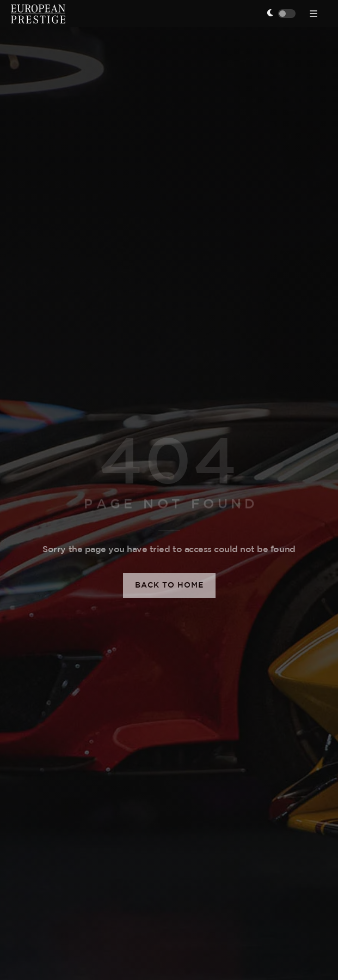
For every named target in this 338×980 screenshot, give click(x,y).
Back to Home (169, 585)
